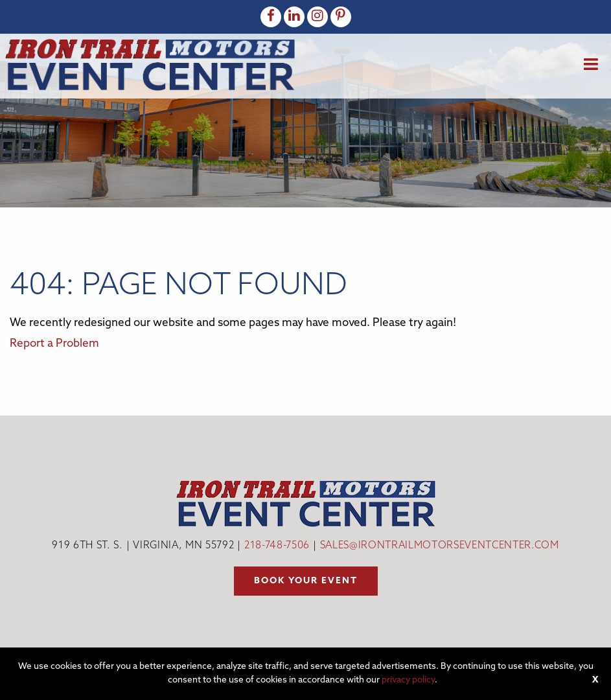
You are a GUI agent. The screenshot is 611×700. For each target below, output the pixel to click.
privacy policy (408, 680)
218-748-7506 (277, 546)
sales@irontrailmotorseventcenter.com (440, 546)
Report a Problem (54, 344)
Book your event (306, 581)
